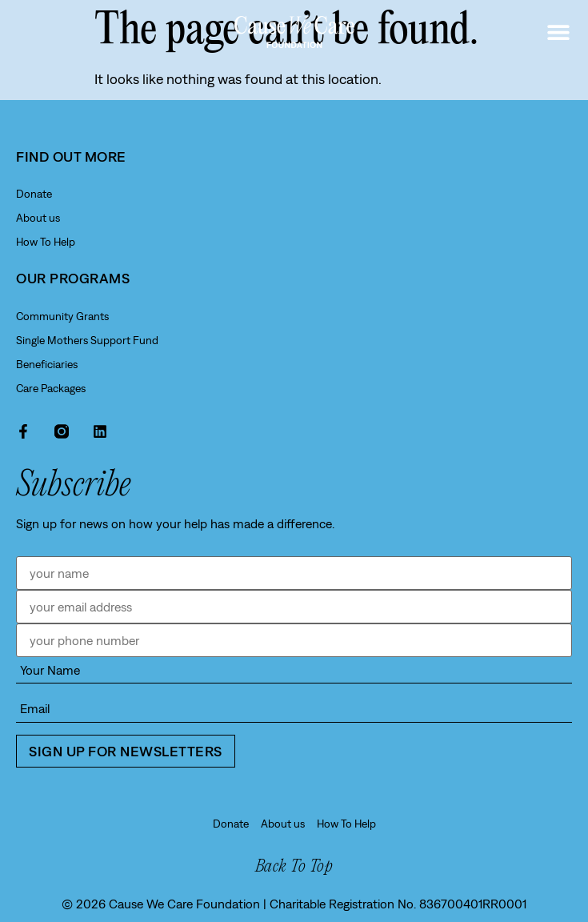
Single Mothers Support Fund (87, 340)
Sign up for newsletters (126, 751)
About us (38, 218)
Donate (34, 194)
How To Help (46, 242)
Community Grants (62, 316)
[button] (558, 32)
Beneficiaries (47, 364)
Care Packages (51, 388)
